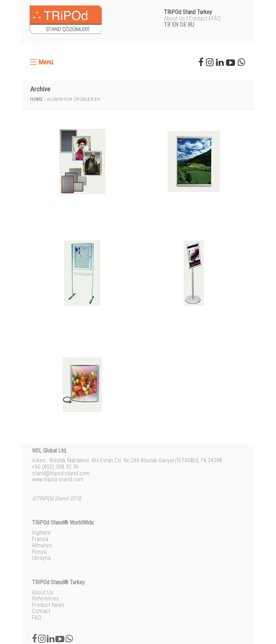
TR (167, 25)
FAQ (216, 19)
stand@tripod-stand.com (61, 473)
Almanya (42, 545)
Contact (198, 19)
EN (175, 25)
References (45, 598)
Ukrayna (41, 558)
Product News (48, 605)
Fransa (40, 539)
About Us (174, 19)
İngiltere (41, 533)
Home (36, 99)
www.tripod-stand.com (58, 479)
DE (183, 25)
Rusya (39, 552)
